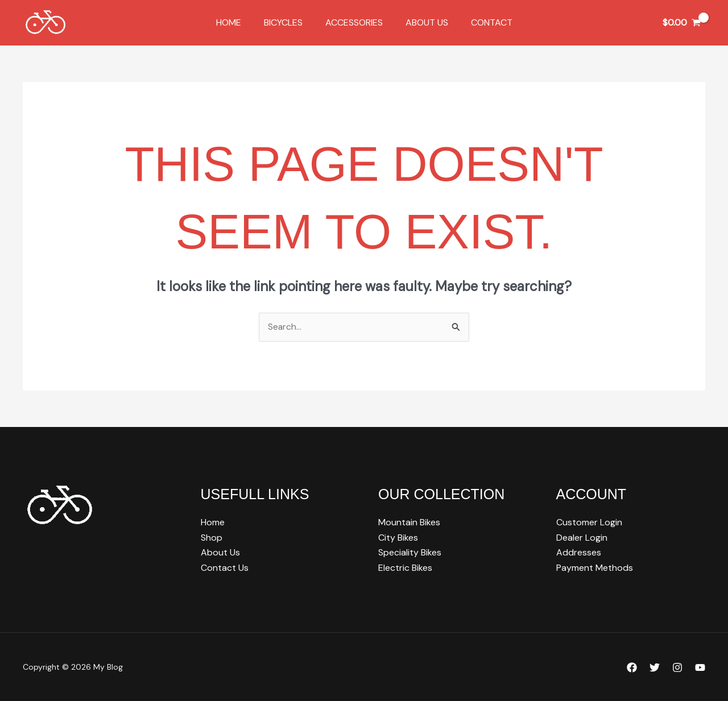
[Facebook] (632, 667)
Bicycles (288, 22)
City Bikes (398, 538)
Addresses (579, 552)
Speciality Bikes (410, 552)
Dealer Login (582, 538)
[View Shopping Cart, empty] (681, 23)
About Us (422, 22)
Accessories (354, 22)
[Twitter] (655, 667)
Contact (483, 22)
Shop (212, 538)
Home (238, 22)
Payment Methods (595, 568)
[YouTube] (700, 667)
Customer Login (589, 523)
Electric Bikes (405, 568)
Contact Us (225, 568)
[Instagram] (677, 667)
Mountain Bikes (409, 523)
